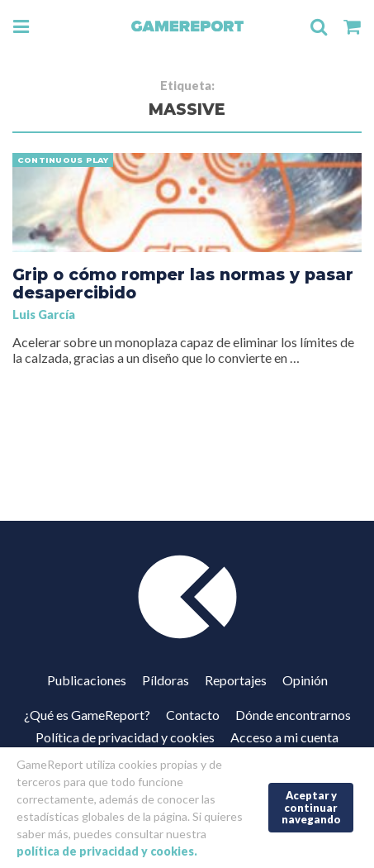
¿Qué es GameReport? (87, 715)
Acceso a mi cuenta (284, 737)
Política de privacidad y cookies (125, 737)
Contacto (193, 715)
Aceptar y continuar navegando (311, 807)
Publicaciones (87, 680)
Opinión (305, 680)
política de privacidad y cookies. (107, 851)
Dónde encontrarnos (293, 715)
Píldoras (166, 680)
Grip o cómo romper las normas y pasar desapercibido (183, 284)
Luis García (44, 315)
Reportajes (236, 680)
